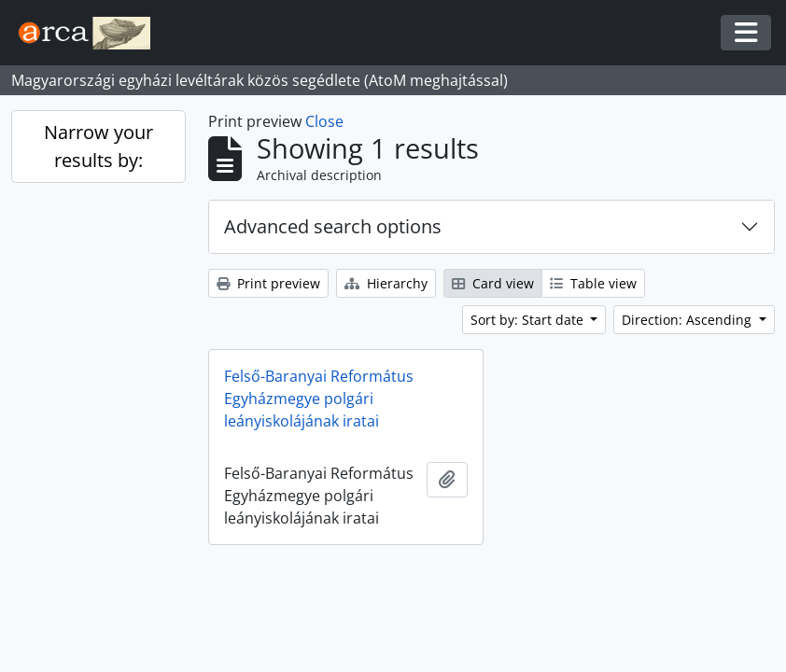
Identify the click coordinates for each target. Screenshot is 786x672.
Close (324, 121)
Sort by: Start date (529, 320)
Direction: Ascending (688, 320)
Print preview (268, 283)
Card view (493, 283)
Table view (593, 283)
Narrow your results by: (98, 146)
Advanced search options (333, 226)
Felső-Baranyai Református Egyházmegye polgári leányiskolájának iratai (319, 399)
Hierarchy (386, 283)
